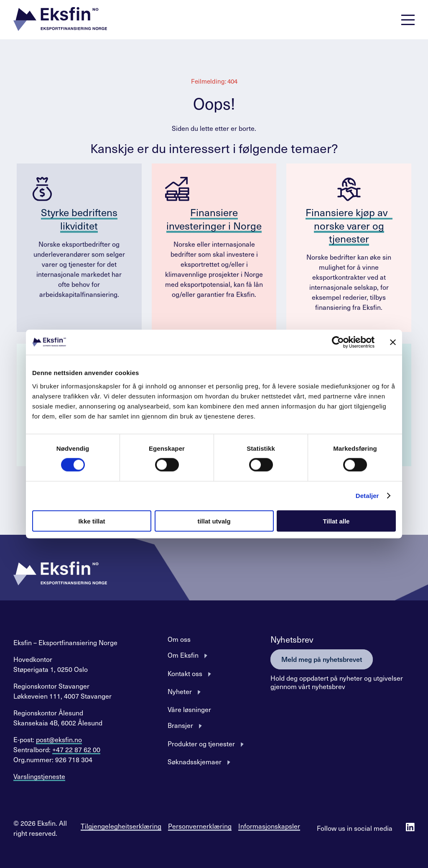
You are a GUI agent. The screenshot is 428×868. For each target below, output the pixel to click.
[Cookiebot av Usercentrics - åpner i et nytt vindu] (338, 342)
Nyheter (180, 691)
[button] (60, 20)
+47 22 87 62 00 (76, 749)
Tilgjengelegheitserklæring (121, 826)
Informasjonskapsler (269, 826)
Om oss (179, 639)
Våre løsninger (189, 709)
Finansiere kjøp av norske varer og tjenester (349, 225)
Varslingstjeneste (39, 776)
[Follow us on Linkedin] (410, 828)
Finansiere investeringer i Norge (214, 218)
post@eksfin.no (59, 739)
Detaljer (367, 496)
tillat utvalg (214, 521)
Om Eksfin (183, 655)
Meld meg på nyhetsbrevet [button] (322, 659)
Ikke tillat (92, 521)
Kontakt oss (185, 673)
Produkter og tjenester (201, 743)
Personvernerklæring (200, 826)
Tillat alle (336, 521)
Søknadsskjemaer (195, 761)
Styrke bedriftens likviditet (79, 218)
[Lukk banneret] (393, 342)
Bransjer (180, 725)
